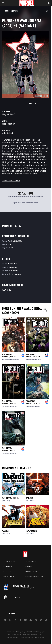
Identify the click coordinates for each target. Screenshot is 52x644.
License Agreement (12, 637)
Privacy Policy (21, 632)
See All (45, 310)
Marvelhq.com (32, 571)
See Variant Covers (11, 180)
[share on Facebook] (5, 620)
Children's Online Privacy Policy (33, 635)
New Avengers (31, 531)
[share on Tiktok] (46, 620)
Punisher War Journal (11, 498)
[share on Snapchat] (31, 620)
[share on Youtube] (25, 620)
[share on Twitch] (41, 620)
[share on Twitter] (10, 620)
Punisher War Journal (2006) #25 (33, 356)
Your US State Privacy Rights (36, 632)
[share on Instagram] (15, 620)
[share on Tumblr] (20, 620)
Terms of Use (10, 632)
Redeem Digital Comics (35, 576)
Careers (7, 571)
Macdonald (11, 359)
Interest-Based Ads (27, 637)
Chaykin (33, 359)
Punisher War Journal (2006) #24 (9, 402)
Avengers (6, 531)
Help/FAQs (8, 566)
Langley (39, 359)
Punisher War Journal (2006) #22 (9, 449)
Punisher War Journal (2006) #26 (9, 356)
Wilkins (16, 359)
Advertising (31, 561)
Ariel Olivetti (8, 133)
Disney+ (29, 566)
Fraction (4, 359)
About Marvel (9, 561)
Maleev (14, 406)
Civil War (30, 498)
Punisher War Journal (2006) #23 (33, 402)
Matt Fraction (9, 124)
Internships (9, 576)
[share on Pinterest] (36, 620)
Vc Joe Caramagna (15, 274)
